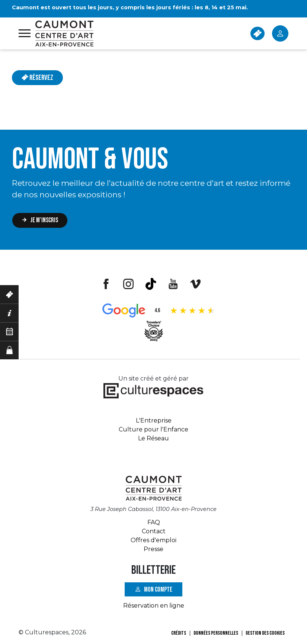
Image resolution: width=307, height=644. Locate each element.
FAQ (154, 522)
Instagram (128, 284)
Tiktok (151, 284)
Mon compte (158, 589)
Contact (154, 531)
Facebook (106, 284)
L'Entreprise (154, 420)
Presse (153, 549)
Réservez (37, 78)
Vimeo (195, 284)
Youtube (173, 284)
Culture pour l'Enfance (153, 429)
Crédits (179, 633)
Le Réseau (153, 438)
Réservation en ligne (154, 606)
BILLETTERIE (258, 33)
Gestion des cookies (265, 633)
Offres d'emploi (153, 540)
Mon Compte (280, 33)
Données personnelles (216, 633)
